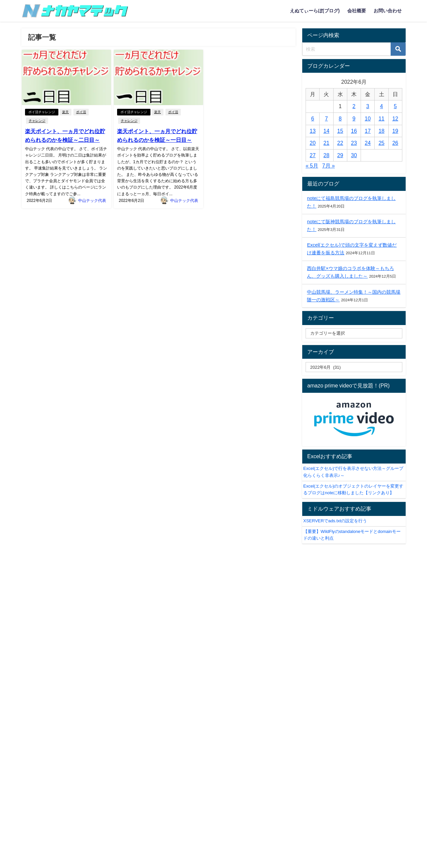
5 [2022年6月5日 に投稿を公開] (395, 106)
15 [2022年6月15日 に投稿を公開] (340, 131)
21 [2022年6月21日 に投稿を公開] (327, 143)
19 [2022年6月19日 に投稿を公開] (395, 131)
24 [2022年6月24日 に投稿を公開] (368, 143)
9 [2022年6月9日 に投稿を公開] (354, 118)
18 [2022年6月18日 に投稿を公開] (382, 131)
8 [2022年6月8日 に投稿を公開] (340, 118)
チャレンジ (37, 121)
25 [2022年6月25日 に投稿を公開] (382, 143)
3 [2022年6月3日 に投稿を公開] (368, 106)
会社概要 (357, 11)
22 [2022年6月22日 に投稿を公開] (340, 143)
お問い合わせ (388, 11)
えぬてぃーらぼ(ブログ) (315, 11)
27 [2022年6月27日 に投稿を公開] (313, 155)
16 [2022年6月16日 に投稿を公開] (354, 131)
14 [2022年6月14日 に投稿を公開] (327, 131)
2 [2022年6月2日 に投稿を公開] (354, 106)
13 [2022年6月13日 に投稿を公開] (313, 131)
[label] (354, 367)
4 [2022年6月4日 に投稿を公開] (381, 106)
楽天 (65, 112)
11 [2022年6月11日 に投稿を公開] (382, 118)
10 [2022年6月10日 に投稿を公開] (368, 118)
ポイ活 (81, 112)
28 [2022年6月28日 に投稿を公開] (327, 155)
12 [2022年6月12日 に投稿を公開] (395, 118)
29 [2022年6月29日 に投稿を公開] (340, 155)
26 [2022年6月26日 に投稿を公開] (395, 143)
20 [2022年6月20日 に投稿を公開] (313, 143)
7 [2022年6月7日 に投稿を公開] (326, 118)
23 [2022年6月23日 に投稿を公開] (354, 143)
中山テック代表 (92, 201)
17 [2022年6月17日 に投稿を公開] (368, 131)
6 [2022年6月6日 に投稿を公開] (313, 118)
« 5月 (312, 166)
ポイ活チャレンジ (42, 112)
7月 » (329, 166)
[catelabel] (354, 333)
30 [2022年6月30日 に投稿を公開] (354, 155)
